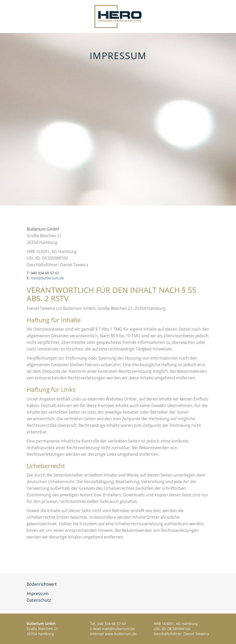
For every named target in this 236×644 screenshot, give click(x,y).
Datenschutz (39, 600)
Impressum (38, 594)
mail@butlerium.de (47, 278)
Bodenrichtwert (42, 584)
